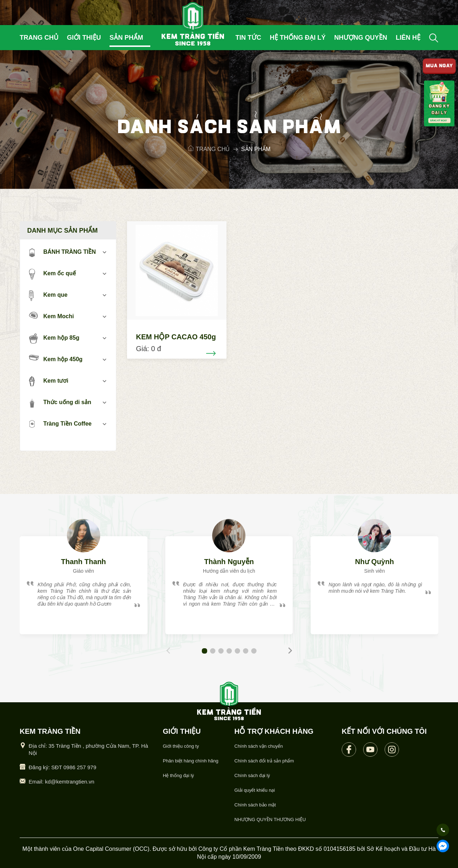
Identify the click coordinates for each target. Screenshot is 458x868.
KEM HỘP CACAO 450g (176, 337)
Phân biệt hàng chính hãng (191, 761)
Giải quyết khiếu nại (255, 790)
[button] (204, 651)
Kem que (48, 295)
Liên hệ (408, 38)
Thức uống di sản (60, 403)
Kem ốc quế (52, 274)
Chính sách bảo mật (255, 805)
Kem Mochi (51, 316)
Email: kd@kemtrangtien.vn (62, 782)
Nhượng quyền (361, 38)
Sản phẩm (126, 38)
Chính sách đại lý (252, 775)
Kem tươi (49, 381)
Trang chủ (39, 38)
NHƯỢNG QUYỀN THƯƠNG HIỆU (270, 819)
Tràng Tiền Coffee (60, 424)
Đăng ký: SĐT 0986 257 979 (62, 767)
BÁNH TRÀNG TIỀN (62, 252)
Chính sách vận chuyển (259, 746)
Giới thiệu (84, 38)
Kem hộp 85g (54, 338)
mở (104, 252)
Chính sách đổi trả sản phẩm (264, 761)
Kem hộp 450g (56, 358)
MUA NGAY (439, 66)
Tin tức (248, 38)
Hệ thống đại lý (298, 38)
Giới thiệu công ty (181, 746)
